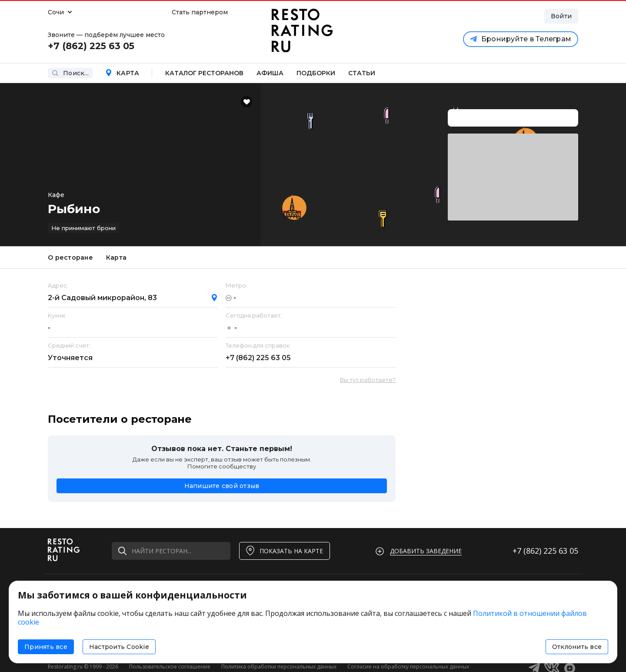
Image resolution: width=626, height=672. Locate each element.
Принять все (46, 647)
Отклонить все (577, 647)
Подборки (316, 73)
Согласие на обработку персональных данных (408, 667)
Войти (561, 16)
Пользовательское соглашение (170, 667)
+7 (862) (258, 358)
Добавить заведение (426, 551)
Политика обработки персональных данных (279, 667)
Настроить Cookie (119, 647)
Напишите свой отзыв (222, 486)
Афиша (270, 73)
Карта (122, 73)
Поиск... (70, 73)
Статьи (362, 73)
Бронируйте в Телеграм (521, 39)
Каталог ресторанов (204, 73)
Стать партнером (200, 12)
